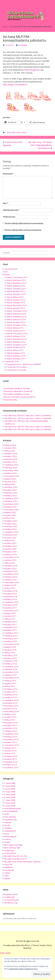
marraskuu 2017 (12, 611)
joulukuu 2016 (10, 641)
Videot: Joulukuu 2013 (16, 308)
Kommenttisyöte (11, 900)
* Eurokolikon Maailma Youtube (16, 388)
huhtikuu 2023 (11, 496)
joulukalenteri (10, 831)
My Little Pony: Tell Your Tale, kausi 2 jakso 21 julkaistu (28, 427)
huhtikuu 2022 (11, 529)
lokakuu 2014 (10, 714)
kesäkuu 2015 (10, 692)
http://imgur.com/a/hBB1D (15, 85)
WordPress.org (11, 903)
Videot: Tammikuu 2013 (17, 277)
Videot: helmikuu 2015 (16, 342)
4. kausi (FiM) (10, 792)
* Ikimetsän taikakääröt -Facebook (18, 391)
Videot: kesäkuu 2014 (16, 322)
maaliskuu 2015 (11, 700)
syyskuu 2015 (10, 683)
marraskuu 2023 (12, 476)
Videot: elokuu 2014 (15, 328)
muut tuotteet (10, 853)
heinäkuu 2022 (11, 521)
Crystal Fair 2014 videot (16, 367)
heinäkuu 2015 (11, 689)
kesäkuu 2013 (10, 759)
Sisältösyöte (10, 897)
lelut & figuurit (10, 836)
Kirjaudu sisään (11, 894)
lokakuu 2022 (10, 512)
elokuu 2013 (10, 753)
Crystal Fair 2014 (11, 361)
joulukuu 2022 (10, 507)
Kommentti (8, 174)
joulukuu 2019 (10, 554)
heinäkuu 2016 (11, 655)
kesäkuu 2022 (10, 524)
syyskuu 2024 (10, 448)
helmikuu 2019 (11, 577)
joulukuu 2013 (10, 742)
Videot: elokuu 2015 (15, 350)
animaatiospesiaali (13, 808)
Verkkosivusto (9, 217)
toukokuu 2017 (11, 627)
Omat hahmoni (11, 269)
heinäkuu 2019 (11, 566)
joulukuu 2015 (10, 675)
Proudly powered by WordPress (17, 945)
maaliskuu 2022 (11, 532)
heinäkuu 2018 (11, 591)
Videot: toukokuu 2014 (16, 319)
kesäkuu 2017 (10, 624)
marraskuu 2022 (12, 510)
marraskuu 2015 (12, 678)
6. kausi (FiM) (10, 797)
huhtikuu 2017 (11, 630)
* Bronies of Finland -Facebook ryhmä (19, 397)
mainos (8, 839)
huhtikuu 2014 (11, 731)
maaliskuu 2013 (11, 767)
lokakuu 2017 (10, 613)
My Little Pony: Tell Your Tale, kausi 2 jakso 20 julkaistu (28, 429)
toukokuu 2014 (11, 728)
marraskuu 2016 (12, 644)
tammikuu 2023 (11, 504)
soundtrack (9, 870)
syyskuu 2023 (10, 481)
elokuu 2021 (10, 540)
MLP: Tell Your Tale (12, 848)
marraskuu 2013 (12, 745)
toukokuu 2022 (11, 526)
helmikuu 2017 (11, 636)
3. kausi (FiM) (10, 789)
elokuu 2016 (10, 653)
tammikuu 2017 (11, 639)
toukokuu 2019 (11, 571)
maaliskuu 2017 (11, 633)
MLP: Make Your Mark (13, 845)
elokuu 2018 (10, 588)
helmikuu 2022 (11, 535)
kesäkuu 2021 (10, 543)
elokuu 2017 (10, 619)
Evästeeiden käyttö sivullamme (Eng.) (23, 969)
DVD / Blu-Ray (10, 817)
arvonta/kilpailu (11, 811)
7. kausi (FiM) (10, 800)
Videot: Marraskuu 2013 (17, 305)
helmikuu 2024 (11, 468)
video (7, 876)
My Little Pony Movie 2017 (15, 859)
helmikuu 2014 (11, 737)
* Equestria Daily (10, 400)
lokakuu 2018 (10, 585)
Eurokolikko (23, 45)
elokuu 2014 (10, 720)
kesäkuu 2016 (10, 658)
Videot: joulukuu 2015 (16, 353)
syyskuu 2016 (10, 650)
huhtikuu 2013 (11, 765)
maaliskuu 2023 (11, 498)
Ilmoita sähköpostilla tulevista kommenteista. (24, 223)
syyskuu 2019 (10, 560)
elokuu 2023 (10, 484)
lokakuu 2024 (10, 445)
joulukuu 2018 (10, 580)
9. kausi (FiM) (10, 806)
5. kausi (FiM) (10, 794)
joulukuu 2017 (10, 608)
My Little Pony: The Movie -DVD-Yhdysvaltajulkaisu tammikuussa (40, 145)
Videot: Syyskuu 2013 (16, 300)
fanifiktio (8, 828)
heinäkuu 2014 (11, 723)
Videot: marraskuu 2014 (17, 333)
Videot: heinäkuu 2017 (16, 359)
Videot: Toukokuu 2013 (16, 289)
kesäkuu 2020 (10, 552)
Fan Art (7, 825)
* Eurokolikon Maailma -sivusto (16, 394)
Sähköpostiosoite (11, 210)
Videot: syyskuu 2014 (16, 331)
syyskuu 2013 (10, 751)
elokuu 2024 (10, 451)
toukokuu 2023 (11, 493)
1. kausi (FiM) (10, 132)
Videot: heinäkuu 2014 (16, 325)
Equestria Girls (11, 820)
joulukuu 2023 (10, 473)
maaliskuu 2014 (11, 734)
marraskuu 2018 (12, 582)
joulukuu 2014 (10, 709)
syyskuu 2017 (10, 616)
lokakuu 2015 (10, 681)
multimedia (9, 851)
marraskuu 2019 (12, 557)
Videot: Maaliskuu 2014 (16, 317)
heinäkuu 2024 (11, 454)
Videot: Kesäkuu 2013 (16, 291)
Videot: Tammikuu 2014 (17, 311)
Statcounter (5, 953)
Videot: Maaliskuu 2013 (16, 283)
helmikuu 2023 (11, 501)
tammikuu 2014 (11, 739)
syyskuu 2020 (10, 549)
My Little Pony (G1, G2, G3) (16, 856)
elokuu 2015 (10, 686)
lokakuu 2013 (10, 748)
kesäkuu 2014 (10, 725)
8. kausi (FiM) (10, 803)
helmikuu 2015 (11, 703)
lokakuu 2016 (10, 647)
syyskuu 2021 (10, 538)
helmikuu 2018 (11, 605)
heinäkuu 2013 (11, 756)
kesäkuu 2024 (10, 456)
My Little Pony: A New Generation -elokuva (22, 862)
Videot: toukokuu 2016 (16, 356)
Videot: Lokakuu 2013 (16, 303)
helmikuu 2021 (11, 546)
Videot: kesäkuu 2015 (16, 347)
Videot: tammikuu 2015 (16, 339)
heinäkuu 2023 (11, 487)
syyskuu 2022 (10, 515)
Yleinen (7, 878)
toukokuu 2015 (11, 695)
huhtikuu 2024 (11, 462)
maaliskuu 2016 (11, 667)
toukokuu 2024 (11, 459)
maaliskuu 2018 (11, 602)
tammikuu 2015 (11, 706)
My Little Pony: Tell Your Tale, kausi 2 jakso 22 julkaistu (28, 418)
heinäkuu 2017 (11, 622)
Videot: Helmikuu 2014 (16, 314)
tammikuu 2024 (11, 470)
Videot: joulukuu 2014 (16, 336)
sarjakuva (9, 867)
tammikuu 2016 (11, 672)
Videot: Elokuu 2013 (15, 297)
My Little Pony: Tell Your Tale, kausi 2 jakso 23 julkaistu (28, 415)
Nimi (5, 203)
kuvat (18, 132)
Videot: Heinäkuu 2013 (16, 294)
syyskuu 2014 (10, 717)
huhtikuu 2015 (11, 697)
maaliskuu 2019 (11, 574)
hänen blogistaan (32, 70)
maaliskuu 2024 (11, 465)
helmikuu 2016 (11, 669)
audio (7, 814)
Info (6, 272)
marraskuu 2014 (12, 711)
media (7, 842)
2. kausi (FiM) (10, 786)
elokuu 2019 (10, 563)
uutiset (24, 132)
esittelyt (8, 822)
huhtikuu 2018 (11, 599)
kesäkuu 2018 (10, 594)
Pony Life (8, 864)
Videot (7, 275)
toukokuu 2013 (11, 762)
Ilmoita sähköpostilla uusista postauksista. (23, 230)
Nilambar (27, 948)
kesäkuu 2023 (10, 490)
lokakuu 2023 (10, 479)
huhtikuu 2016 (11, 664)
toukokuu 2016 (11, 661)
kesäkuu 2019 (10, 569)
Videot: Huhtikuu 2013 (16, 286)
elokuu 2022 (10, 518)
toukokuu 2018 (11, 596)
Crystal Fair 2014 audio (16, 370)
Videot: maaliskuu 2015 (17, 345)
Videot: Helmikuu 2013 (16, 280)
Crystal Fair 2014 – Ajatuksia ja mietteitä (24, 364)
